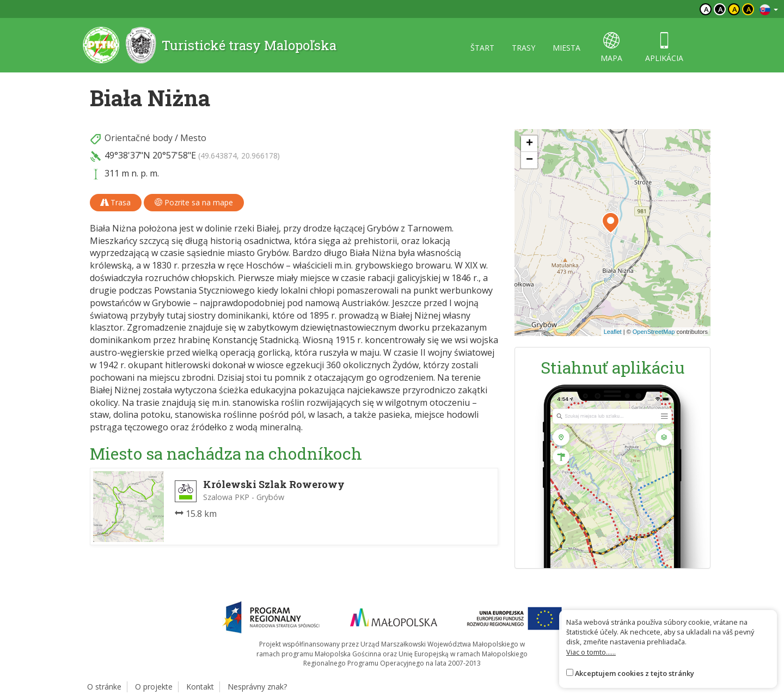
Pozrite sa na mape (194, 202)
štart (482, 48)
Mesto (193, 138)
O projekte (154, 687)
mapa (611, 48)
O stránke (104, 687)
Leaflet (613, 332)
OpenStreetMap (654, 332)
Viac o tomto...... (591, 652)
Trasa (116, 202)
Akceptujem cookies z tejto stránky (635, 673)
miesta (566, 48)
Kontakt (200, 687)
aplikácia (664, 48)
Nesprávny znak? (257, 687)
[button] (611, 223)
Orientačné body (139, 138)
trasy (523, 48)
